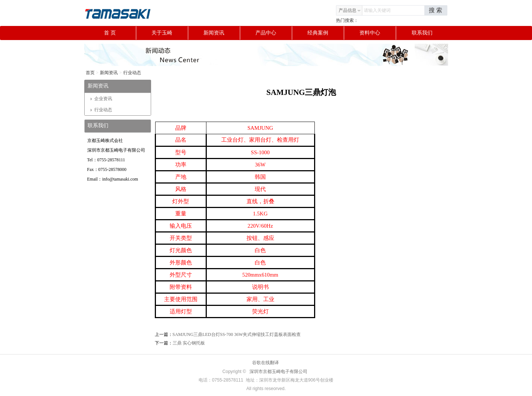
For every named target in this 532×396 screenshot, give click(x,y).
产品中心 (274, 33)
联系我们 (422, 33)
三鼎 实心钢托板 (189, 343)
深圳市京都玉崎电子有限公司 (278, 372)
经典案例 (326, 33)
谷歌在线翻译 (265, 363)
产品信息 (350, 10)
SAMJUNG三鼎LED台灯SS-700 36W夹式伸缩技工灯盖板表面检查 (237, 334)
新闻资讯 (222, 33)
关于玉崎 (170, 33)
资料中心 (378, 33)
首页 (90, 73)
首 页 (120, 33)
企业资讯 (101, 99)
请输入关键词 (377, 10)
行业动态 (132, 73)
